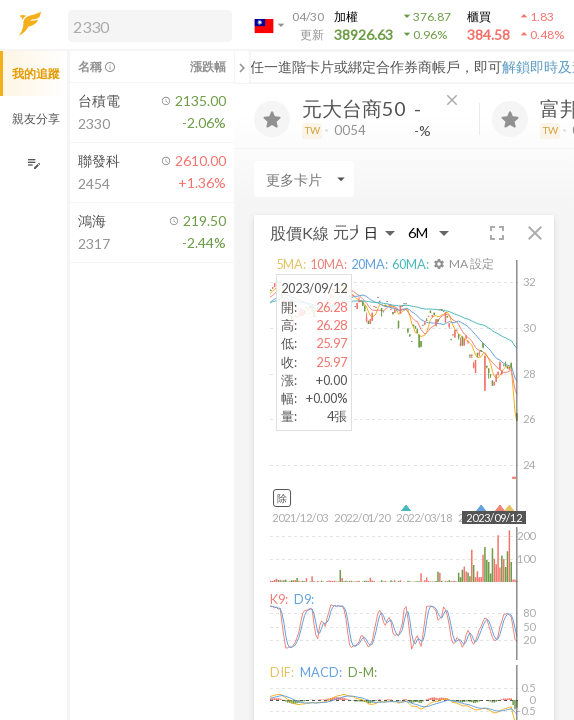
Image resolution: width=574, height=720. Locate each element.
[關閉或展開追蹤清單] (242, 67)
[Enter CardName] (304, 179)
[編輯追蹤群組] (33, 163)
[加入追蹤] (272, 119)
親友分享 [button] (36, 118)
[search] (150, 26)
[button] (146, 25)
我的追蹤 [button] (36, 73)
